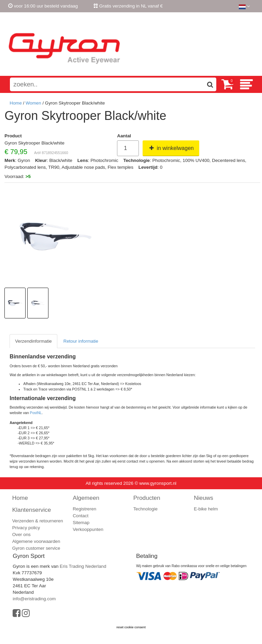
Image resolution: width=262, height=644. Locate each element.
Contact (81, 516)
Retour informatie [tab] (81, 341)
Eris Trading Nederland (83, 566)
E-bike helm (206, 509)
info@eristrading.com (34, 599)
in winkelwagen (171, 148)
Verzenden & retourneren (38, 521)
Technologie (145, 509)
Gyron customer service (36, 548)
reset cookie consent (131, 627)
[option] (15, 303)
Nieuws (203, 498)
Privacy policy (26, 528)
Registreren (240, 18)
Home (16, 103)
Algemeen (86, 498)
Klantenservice (32, 510)
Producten (147, 498)
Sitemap (81, 523)
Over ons (21, 535)
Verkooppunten (88, 529)
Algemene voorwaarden (36, 541)
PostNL (36, 413)
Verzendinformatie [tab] (33, 341)
